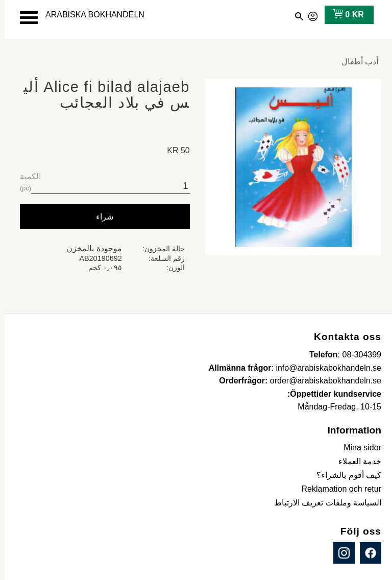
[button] (24, 18)
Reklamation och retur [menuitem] (337, 489)
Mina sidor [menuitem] (358, 448)
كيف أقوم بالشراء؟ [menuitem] (344, 475)
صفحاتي (309, 15)
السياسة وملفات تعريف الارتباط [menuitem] (323, 503)
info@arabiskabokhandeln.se (324, 368)
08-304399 (357, 355)
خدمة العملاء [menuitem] (355, 461)
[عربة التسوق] (342, 15)
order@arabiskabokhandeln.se (321, 381)
